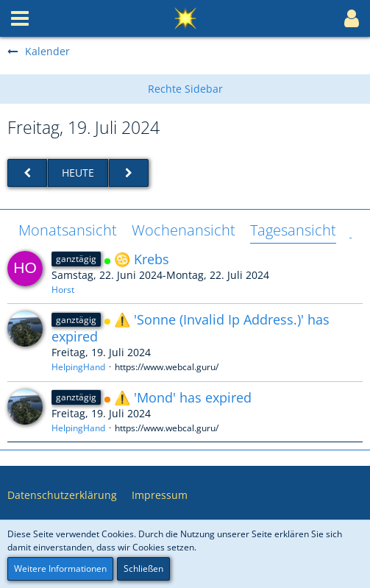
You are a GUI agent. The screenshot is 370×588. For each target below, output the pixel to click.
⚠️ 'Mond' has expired (183, 397)
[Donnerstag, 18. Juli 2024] (27, 173)
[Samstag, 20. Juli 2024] (129, 173)
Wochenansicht (184, 230)
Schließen (143, 568)
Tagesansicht (293, 230)
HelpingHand (78, 367)
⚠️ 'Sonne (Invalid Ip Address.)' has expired (191, 328)
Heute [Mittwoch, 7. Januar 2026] (78, 173)
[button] (20, 18)
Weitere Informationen (60, 568)
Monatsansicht (68, 230)
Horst (63, 290)
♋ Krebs (142, 259)
